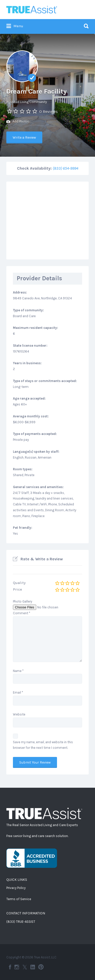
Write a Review (24, 137)
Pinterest (41, 967)
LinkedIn (33, 967)
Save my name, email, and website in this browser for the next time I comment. (43, 745)
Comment (22, 613)
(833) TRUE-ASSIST (21, 922)
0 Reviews (49, 112)
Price (17, 589)
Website (19, 714)
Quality (19, 583)
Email (18, 692)
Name (18, 671)
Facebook (10, 967)
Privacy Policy (16, 888)
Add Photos (18, 122)
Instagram (17, 967)
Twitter (25, 967)
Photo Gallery (23, 601)
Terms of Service (19, 899)
